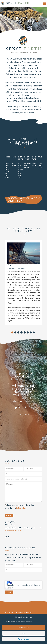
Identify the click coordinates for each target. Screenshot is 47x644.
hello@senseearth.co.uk (13, 531)
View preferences (23, 639)
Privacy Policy (22, 508)
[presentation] (20, 577)
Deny (23, 633)
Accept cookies (23, 628)
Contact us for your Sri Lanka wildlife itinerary (22, 200)
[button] (12, 332)
